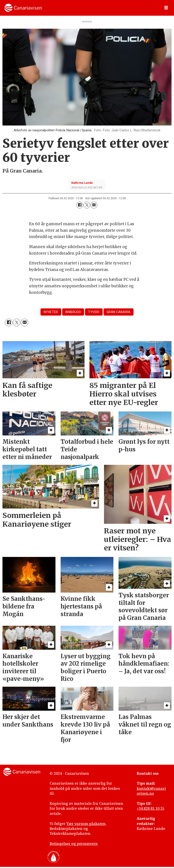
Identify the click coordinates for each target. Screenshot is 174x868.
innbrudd (73, 312)
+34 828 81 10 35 (151, 808)
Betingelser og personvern (74, 844)
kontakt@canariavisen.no (151, 791)
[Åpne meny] (166, 8)
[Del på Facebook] (80, 205)
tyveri (94, 312)
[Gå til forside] (23, 8)
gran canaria (119, 312)
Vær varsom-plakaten (86, 824)
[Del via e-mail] (94, 205)
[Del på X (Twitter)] (87, 205)
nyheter (51, 312)
